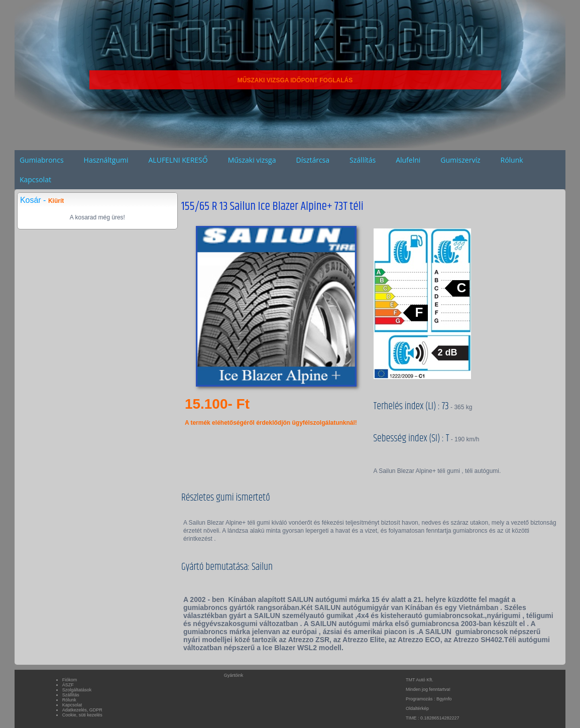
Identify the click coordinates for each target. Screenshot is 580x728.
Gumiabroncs (42, 160)
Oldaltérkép (417, 708)
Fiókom (70, 680)
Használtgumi (106, 160)
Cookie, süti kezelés (82, 715)
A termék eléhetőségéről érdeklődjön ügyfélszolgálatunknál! (271, 423)
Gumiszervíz (460, 160)
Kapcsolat (35, 179)
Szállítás (363, 160)
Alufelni (408, 160)
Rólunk (512, 160)
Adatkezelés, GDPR (82, 710)
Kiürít (56, 201)
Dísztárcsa (313, 160)
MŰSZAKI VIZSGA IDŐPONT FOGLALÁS (295, 80)
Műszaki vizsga (252, 160)
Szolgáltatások (77, 690)
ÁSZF (68, 685)
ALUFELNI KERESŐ (178, 160)
